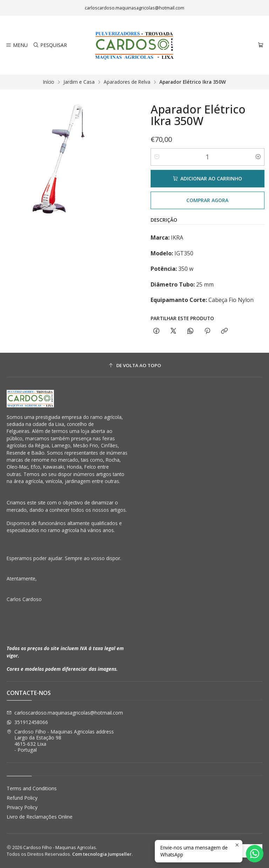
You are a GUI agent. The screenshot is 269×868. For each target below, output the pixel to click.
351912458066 (27, 722)
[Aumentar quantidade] (258, 157)
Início (49, 82)
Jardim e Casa (79, 82)
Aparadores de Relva (127, 82)
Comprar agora (207, 200)
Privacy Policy (22, 807)
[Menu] (17, 45)
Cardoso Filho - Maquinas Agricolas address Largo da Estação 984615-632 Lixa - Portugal (60, 741)
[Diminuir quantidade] (157, 157)
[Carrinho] (261, 45)
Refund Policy (22, 798)
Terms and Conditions (32, 788)
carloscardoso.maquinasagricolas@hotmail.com (65, 713)
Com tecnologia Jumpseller (102, 854)
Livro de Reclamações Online (40, 817)
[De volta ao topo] (135, 366)
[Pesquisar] (50, 45)
